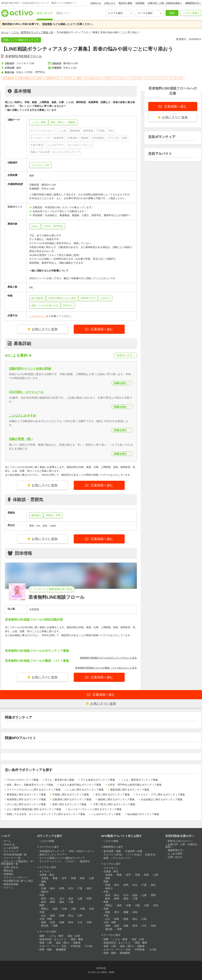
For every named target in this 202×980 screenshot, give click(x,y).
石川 (62, 899)
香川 (117, 912)
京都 (64, 909)
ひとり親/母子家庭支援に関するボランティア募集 (34, 809)
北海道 (45, 878)
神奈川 (45, 892)
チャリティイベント (50, 861)
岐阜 (44, 902)
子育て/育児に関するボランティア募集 (114, 804)
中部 (42, 895)
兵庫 (82, 909)
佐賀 (53, 922)
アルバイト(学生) (113, 855)
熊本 (71, 922)
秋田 (82, 878)
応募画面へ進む (101, 329)
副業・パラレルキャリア (117, 858)
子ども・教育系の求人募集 (60, 780)
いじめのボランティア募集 (106, 814)
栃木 (53, 888)
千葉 (80, 888)
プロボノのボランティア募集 (23, 780)
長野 (89, 899)
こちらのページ (38, 316)
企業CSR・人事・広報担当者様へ (165, 3)
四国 (106, 909)
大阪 (73, 909)
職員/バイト (63, 13)
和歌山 (45, 909)
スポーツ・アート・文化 (53, 946)
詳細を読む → (122, 383)
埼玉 (71, 888)
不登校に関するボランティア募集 (71, 795)
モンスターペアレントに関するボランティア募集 (95, 809)
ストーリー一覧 (12, 858)
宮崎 (89, 922)
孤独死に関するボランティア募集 (116, 799)
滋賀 (55, 909)
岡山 (71, 916)
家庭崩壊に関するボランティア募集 (130, 790)
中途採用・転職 (134, 851)
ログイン (8, 888)
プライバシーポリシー (16, 877)
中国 (42, 912)
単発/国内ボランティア (52, 851)
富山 (53, 899)
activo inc (95, 972)
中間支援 (76, 946)
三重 (71, 902)
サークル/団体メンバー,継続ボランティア (62, 858)
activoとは (96, 3)
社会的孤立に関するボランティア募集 (162, 799)
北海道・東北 (47, 875)
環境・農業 (77, 939)
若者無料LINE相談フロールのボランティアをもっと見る (108, 658)
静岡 (53, 902)
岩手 (64, 878)
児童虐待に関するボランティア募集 (72, 799)
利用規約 (8, 874)
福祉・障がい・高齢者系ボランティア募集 (30, 785)
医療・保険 (46, 950)
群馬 (62, 888)
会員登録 (140, 3)
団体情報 (47, 24)
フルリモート (111, 868)
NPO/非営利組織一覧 (15, 855)
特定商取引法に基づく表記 (18, 881)
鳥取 (53, 916)
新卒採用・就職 (112, 851)
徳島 (108, 912)
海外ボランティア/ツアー (53, 855)
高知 (135, 912)
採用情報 (101, 968)
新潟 (44, 899)
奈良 (92, 909)
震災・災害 (74, 936)
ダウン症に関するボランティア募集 (26, 804)
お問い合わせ (11, 867)
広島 (80, 916)
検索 (172, 13)
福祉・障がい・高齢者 (68, 943)
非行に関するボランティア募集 (113, 795)
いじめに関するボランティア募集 (85, 790)
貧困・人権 (46, 943)
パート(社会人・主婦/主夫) (141, 855)
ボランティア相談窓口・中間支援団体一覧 (17, 863)
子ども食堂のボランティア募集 (98, 780)
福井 (71, 899)
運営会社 (8, 871)
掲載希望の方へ (193, 3)
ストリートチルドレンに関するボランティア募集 (34, 790)
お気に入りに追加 (43, 329)
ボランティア (45, 13)
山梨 (80, 899)
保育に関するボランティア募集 (69, 804)
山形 (92, 878)
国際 (42, 936)
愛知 (62, 902)
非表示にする (125, 355)
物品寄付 (85, 861)
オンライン (46, 871)
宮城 (73, 878)
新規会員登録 (11, 884)
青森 (55, 878)
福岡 (44, 922)
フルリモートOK (40, 165)
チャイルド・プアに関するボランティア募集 (161, 795)
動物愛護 (61, 950)
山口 (44, 916)
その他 (89, 946)
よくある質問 (11, 848)
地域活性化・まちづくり (53, 939)
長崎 (62, 922)
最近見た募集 (125, 3)
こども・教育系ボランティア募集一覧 (32, 32)
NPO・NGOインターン (82, 851)
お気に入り (110, 3)
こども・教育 (56, 936)
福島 (44, 882)
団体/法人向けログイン (180, 841)
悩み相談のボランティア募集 (143, 814)
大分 (80, 922)
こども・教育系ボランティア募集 (140, 780)
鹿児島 (45, 926)
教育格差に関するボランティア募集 (26, 795)
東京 (89, 888)
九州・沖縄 (46, 919)
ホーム (5, 32)
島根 (62, 916)
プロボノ (71, 861)
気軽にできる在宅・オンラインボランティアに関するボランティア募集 (46, 814)
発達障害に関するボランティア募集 (26, 799)
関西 (42, 905)
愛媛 (126, 912)
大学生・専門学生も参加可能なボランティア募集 (135, 785)
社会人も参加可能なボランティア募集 (80, 785)
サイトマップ (11, 851)
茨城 (44, 888)
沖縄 (55, 926)
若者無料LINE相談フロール (24, 56)
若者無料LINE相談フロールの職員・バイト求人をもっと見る (106, 668)
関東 (42, 885)
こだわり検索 (190, 13)
